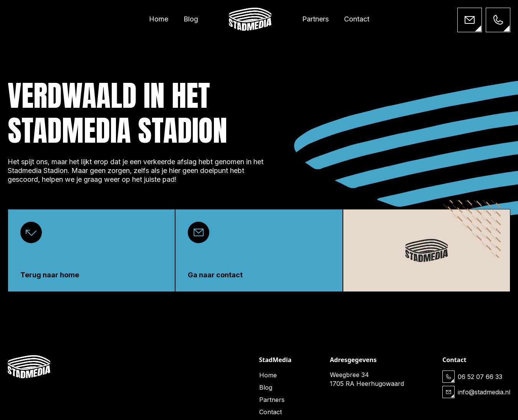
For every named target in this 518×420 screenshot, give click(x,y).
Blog (191, 19)
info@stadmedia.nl (484, 392)
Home (159, 19)
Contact (357, 19)
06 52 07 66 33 (480, 377)
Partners (315, 19)
